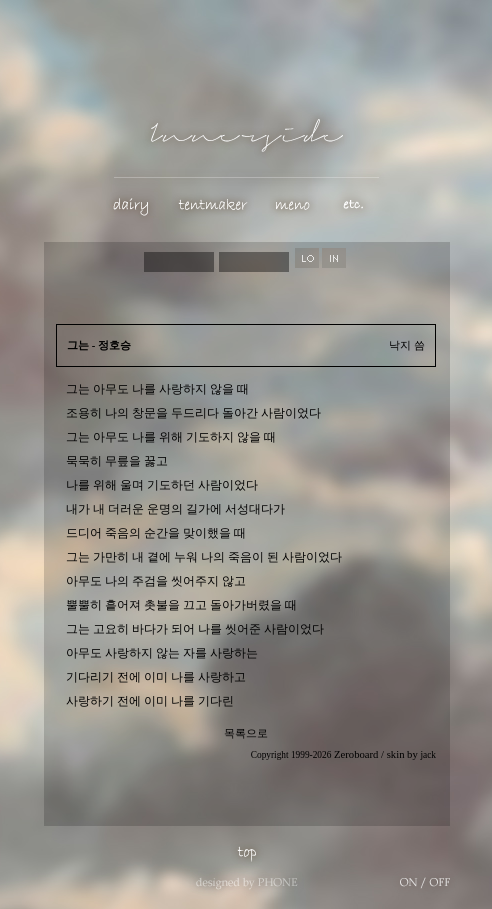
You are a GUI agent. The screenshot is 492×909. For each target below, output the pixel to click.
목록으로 (246, 733)
